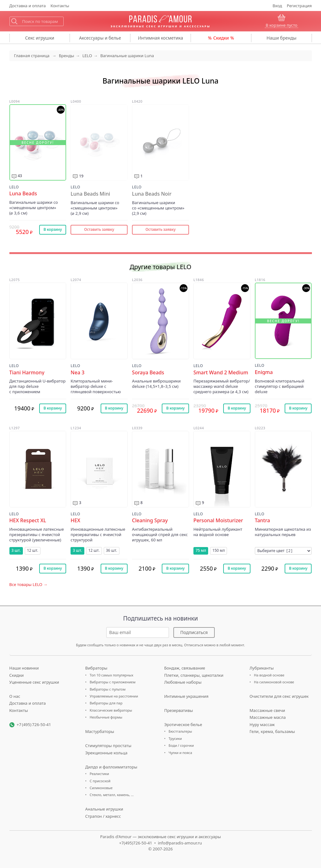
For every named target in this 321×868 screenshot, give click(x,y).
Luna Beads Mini (90, 194)
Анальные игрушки (104, 809)
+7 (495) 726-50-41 (34, 724)
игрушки (40, 38)
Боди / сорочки (181, 745)
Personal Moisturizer (218, 521)
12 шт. (33, 550)
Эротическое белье (183, 724)
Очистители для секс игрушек (279, 696)
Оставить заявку (99, 229)
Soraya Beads (148, 373)
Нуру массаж (262, 724)
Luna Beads (23, 194)
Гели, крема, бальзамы (272, 731)
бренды (281, 38)
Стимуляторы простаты (108, 746)
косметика (160, 38)
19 (81, 176)
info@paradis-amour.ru (180, 843)
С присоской (100, 781)
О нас (15, 696)
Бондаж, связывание (185, 668)
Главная (32, 56)
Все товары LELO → (29, 584)
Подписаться (194, 632)
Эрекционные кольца (106, 753)
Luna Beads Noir (152, 194)
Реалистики (99, 774)
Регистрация (299, 6)
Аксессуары (100, 38)
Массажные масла (268, 717)
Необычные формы (106, 717)
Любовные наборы (183, 682)
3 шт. (16, 550)
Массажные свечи (267, 710)
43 (20, 176)
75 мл (201, 550)
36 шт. (112, 550)
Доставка (28, 6)
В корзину (53, 229)
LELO (14, 187)
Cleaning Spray (150, 521)
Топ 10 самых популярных (111, 675)
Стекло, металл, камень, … (112, 795)
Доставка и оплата (28, 703)
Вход (277, 6)
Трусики (175, 738)
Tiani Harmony (27, 373)
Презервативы (179, 710)
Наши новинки (24, 668)
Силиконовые (101, 788)
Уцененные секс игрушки (34, 682)
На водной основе (269, 675)
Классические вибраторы (111, 710)
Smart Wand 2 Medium (221, 373)
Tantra (263, 521)
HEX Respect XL (28, 521)
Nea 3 (77, 373)
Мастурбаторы (100, 731)
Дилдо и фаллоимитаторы (111, 767)
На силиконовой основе (274, 682)
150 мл (218, 550)
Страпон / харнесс (103, 816)
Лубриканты (262, 668)
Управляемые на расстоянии (114, 696)
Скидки (221, 38)
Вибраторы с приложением (113, 682)
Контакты (60, 6)
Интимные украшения (186, 696)
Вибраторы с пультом (108, 689)
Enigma (264, 372)
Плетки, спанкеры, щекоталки (194, 675)
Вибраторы (96, 668)
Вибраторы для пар (106, 703)
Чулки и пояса (180, 753)
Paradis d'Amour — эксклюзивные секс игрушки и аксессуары (160, 837)
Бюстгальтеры (180, 731)
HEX (75, 521)
